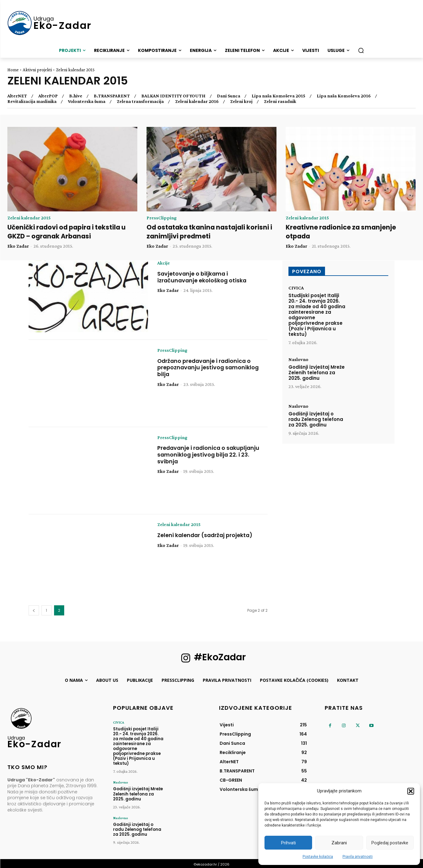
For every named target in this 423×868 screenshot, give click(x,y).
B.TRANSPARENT (112, 96)
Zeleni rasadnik (280, 101)
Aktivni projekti (37, 70)
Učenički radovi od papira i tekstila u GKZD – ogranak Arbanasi (68, 232)
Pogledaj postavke (390, 843)
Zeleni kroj (241, 101)
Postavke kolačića (318, 857)
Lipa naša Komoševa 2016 (344, 96)
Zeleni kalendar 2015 (29, 218)
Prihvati (288, 843)
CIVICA (296, 288)
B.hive (76, 96)
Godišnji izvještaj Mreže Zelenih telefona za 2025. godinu (317, 373)
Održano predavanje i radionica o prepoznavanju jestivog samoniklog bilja (209, 367)
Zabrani (339, 843)
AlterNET (17, 96)
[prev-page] (34, 611)
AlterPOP (48, 96)
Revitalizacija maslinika (32, 101)
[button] (411, 791)
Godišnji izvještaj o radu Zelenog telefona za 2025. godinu (316, 419)
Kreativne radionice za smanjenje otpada (342, 232)
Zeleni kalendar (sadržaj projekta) (206, 535)
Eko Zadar (18, 246)
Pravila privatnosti (358, 857)
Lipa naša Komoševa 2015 (278, 96)
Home (13, 70)
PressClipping (162, 218)
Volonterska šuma (87, 101)
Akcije (164, 263)
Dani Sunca (229, 96)
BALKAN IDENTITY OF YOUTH (173, 96)
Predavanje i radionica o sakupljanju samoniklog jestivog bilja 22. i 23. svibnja (210, 455)
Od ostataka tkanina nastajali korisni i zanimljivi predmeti (211, 232)
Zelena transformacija (140, 101)
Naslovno (298, 360)
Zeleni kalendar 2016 (197, 101)
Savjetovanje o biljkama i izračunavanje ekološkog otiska (203, 277)
